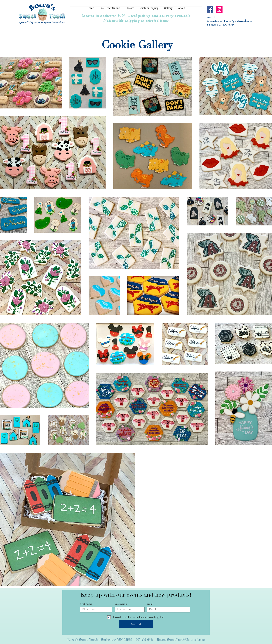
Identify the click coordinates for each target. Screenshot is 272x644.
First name (86, 604)
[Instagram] (219, 10)
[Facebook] (210, 10)
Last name (121, 604)
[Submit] (136, 624)
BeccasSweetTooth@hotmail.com (229, 21)
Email (150, 604)
